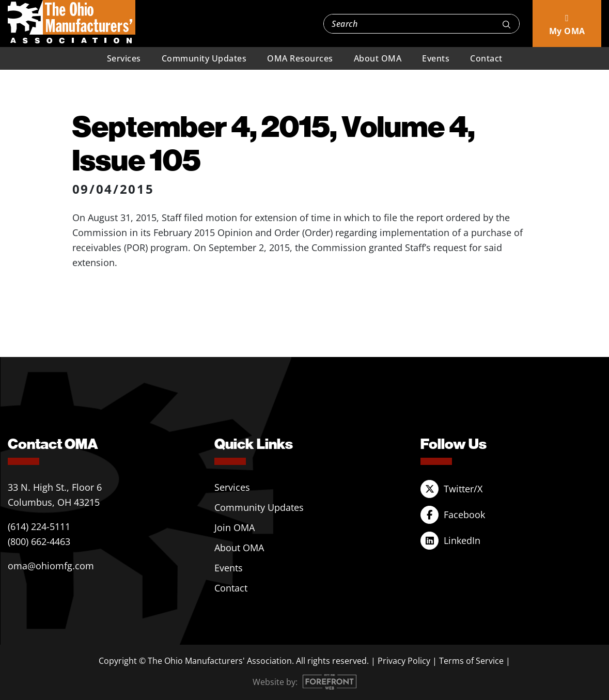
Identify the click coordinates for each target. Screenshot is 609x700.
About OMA (378, 58)
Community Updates (204, 58)
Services (124, 58)
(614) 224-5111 (39, 526)
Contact (486, 58)
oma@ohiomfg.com (51, 566)
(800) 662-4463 (39, 541)
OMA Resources (300, 58)
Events (436, 58)
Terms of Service (471, 661)
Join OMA (235, 527)
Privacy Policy (404, 661)
